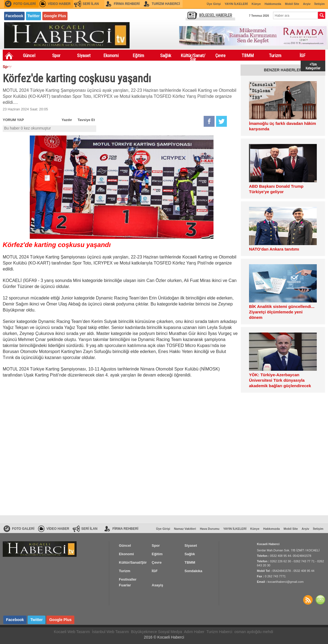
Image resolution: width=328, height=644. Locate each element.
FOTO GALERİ (25, 4)
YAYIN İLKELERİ (236, 4)
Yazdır (67, 120)
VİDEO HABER (59, 4)
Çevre (220, 55)
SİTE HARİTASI (320, 600)
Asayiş (71, 66)
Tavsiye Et (86, 120)
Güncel (29, 55)
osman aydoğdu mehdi (254, 632)
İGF (302, 55)
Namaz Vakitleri (185, 529)
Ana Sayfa (9, 56)
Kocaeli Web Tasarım (72, 632)
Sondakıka (17, 66)
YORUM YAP (13, 120)
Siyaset (84, 55)
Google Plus (55, 16)
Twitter (33, 16)
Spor (56, 55)
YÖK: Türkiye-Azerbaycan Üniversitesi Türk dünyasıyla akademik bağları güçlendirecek (280, 380)
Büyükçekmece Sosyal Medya (156, 632)
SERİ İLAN (91, 4)
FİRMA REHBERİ (127, 4)
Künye (256, 4)
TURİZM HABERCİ (166, 4)
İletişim (320, 4)
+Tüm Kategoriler (313, 66)
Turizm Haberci (219, 632)
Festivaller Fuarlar (44, 67)
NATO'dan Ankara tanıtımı (274, 249)
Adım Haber (194, 632)
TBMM (248, 55)
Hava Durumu (210, 529)
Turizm (275, 55)
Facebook (14, 16)
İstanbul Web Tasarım (111, 632)
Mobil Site (292, 4)
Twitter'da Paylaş (221, 121)
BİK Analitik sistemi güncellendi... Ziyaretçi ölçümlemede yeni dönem (282, 312)
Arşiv (307, 4)
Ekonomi (111, 55)
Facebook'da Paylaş (209, 121)
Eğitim (138, 55)
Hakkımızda (273, 4)
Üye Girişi (214, 4)
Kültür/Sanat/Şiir (193, 57)
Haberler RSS (308, 600)
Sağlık (166, 55)
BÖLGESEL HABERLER (216, 15)
